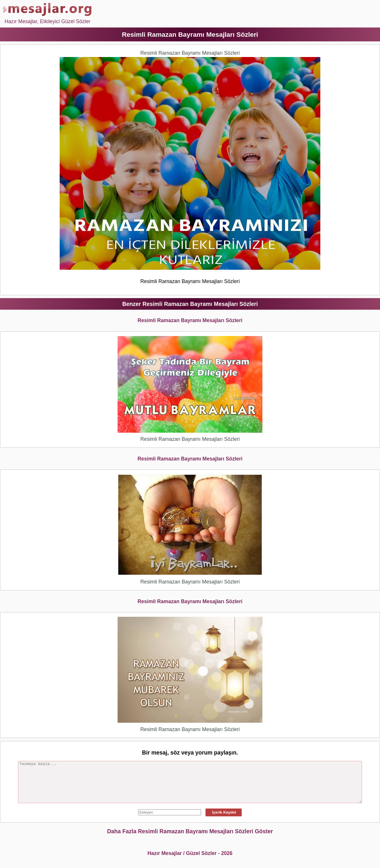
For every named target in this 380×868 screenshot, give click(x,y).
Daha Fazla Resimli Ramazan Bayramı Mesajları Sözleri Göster (190, 831)
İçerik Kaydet (224, 812)
